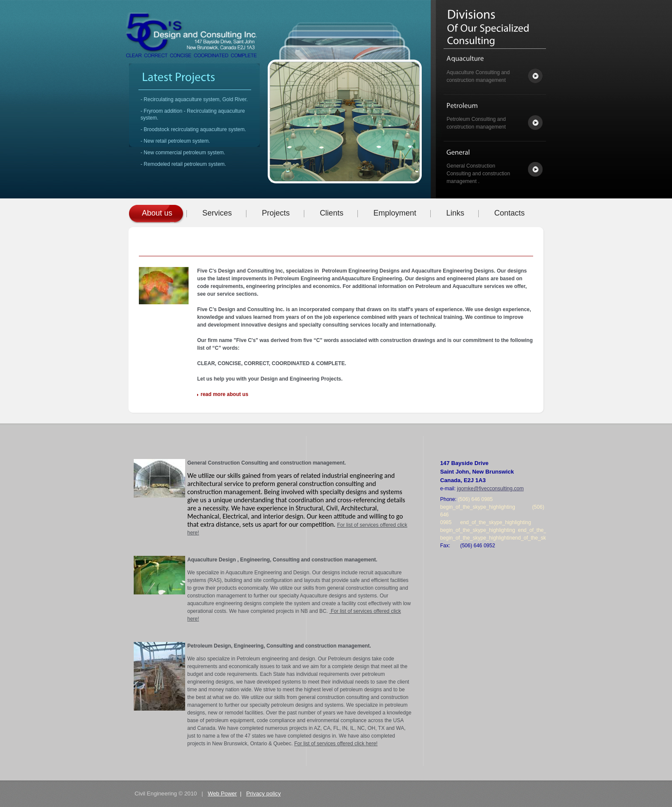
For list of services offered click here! (336, 744)
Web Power (222, 793)
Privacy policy (263, 793)
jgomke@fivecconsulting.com (490, 489)
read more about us (224, 394)
